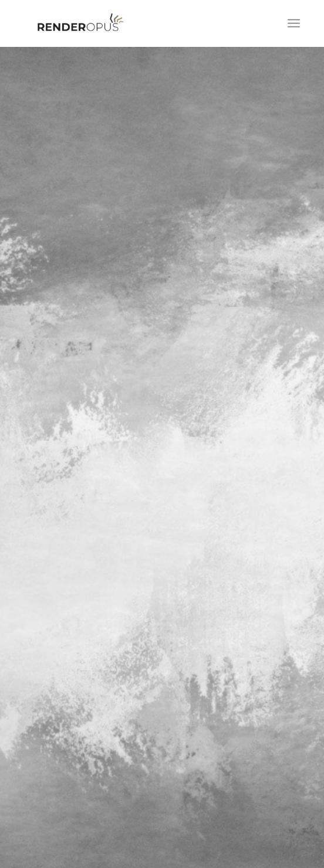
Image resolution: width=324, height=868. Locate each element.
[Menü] (294, 23)
